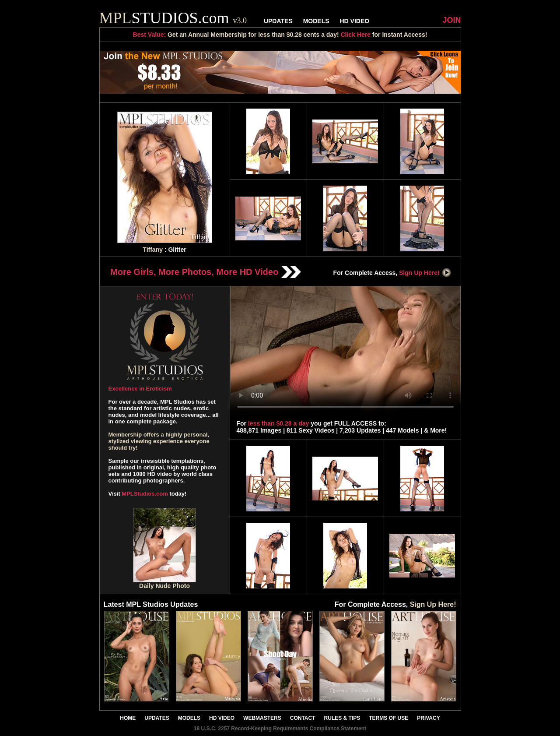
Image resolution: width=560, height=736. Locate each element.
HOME (128, 718)
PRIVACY (428, 718)
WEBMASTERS (262, 718)
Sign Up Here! (425, 273)
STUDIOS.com (173, 18)
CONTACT (303, 718)
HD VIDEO (354, 21)
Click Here (355, 35)
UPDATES (278, 21)
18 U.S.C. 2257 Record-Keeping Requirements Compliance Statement (280, 729)
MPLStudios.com (145, 494)
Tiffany (153, 250)
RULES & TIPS (342, 718)
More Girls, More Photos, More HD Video (206, 272)
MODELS (316, 21)
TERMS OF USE (388, 718)
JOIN (451, 20)
